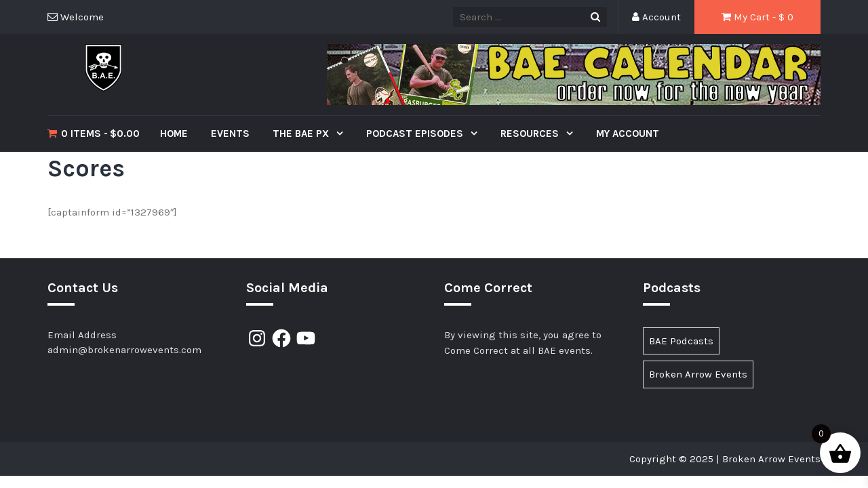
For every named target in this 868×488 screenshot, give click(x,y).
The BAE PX (302, 134)
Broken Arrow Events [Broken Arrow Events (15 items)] (698, 374)
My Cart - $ (757, 17)
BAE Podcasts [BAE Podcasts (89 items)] (681, 341)
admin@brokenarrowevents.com (124, 350)
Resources (531, 134)
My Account (628, 134)
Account (656, 17)
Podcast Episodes (416, 134)
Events (230, 134)
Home (174, 134)
